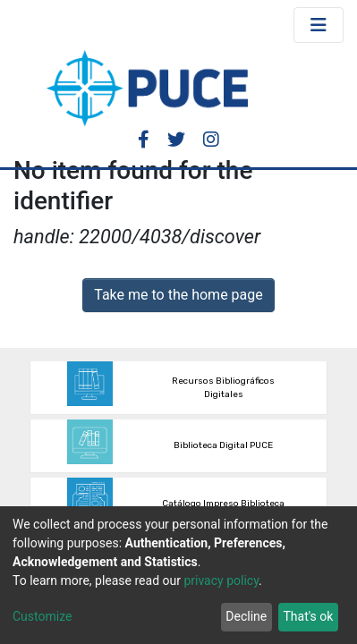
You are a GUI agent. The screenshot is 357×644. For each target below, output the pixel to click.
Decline (246, 616)
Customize (42, 616)
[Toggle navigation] (319, 25)
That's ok (308, 616)
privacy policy (221, 580)
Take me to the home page (178, 295)
